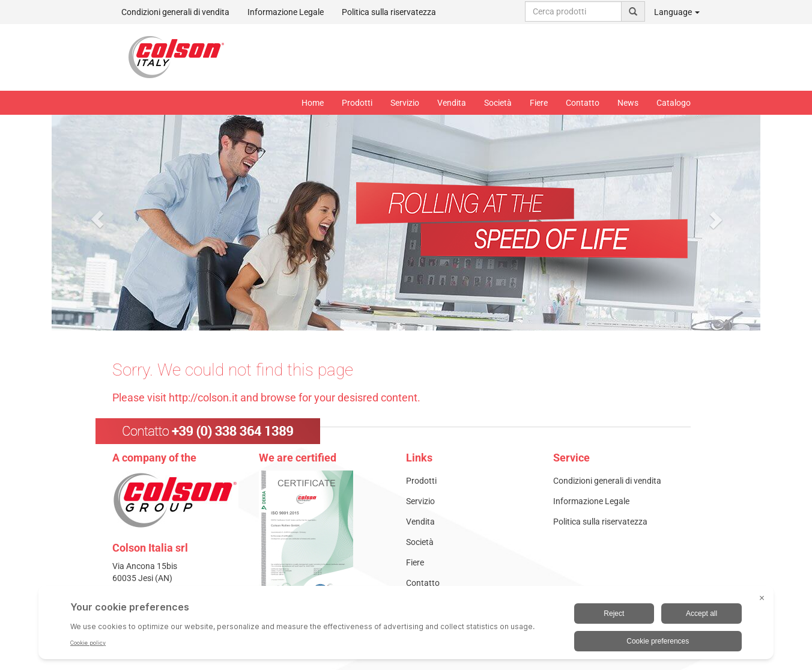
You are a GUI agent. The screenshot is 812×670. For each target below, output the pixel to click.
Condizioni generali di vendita (175, 12)
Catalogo (674, 103)
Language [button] (677, 12)
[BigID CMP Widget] (406, 626)
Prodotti (357, 103)
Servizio (405, 103)
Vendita (452, 103)
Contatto (583, 103)
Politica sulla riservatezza (389, 12)
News (628, 103)
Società (498, 103)
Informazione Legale (286, 12)
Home (313, 103)
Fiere (539, 103)
